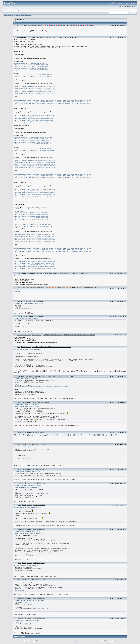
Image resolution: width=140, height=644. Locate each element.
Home (7, 15)
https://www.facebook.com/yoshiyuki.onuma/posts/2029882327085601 (35, 164)
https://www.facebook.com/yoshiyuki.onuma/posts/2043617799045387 (35, 235)
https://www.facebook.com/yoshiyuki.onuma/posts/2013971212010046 (35, 90)
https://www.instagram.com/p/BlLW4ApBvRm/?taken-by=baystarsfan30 (35, 268)
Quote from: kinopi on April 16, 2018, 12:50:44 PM (26, 319)
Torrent (26, 13)
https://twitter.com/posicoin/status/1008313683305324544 (32, 63)
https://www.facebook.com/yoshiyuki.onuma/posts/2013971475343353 (35, 92)
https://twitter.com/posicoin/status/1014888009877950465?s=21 (33, 142)
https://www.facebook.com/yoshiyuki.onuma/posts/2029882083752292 (35, 161)
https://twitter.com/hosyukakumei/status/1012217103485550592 (33, 77)
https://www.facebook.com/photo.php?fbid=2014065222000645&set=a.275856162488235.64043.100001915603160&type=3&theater (53, 104)
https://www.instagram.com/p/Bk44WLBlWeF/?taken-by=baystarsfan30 (35, 191)
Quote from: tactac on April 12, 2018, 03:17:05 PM (27, 406)
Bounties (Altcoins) (37, 25)
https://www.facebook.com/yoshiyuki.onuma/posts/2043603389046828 (35, 241)
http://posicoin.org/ (19, 590)
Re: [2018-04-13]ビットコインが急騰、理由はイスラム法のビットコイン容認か (53, 376)
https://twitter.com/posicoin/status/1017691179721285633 (31, 216)
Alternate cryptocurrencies (24, 25)
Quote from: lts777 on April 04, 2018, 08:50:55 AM (27, 509)
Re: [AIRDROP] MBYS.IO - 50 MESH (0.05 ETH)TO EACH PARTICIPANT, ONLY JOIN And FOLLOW (69, 335)
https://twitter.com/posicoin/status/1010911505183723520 (32, 70)
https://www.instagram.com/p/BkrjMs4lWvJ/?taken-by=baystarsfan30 (34, 122)
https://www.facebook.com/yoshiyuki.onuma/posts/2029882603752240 (35, 162)
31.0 (23, 13)
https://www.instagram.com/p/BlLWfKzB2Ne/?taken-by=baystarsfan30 (35, 262)
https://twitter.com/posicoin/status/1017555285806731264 (32, 213)
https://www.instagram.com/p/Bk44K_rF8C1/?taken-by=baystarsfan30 (35, 189)
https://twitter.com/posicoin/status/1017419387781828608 (31, 214)
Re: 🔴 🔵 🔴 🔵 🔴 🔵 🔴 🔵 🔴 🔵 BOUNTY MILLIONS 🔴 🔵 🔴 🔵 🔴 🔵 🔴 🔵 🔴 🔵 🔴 (68, 25)
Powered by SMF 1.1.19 (61, 641)
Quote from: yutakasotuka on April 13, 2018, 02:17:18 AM (28, 349)
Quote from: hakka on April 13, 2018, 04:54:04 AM (26, 405)
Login (19, 15)
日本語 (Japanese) (26, 301)
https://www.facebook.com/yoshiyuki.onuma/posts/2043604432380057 (35, 238)
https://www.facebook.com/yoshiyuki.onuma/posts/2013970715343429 (35, 87)
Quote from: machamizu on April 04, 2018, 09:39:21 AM (27, 531)
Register (24, 15)
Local (19, 301)
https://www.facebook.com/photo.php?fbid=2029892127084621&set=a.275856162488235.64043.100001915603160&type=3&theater (53, 178)
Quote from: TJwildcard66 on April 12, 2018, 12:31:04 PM (29, 351)
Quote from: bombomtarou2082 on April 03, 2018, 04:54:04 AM (29, 600)
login (19, 10)
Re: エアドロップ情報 (39, 505)
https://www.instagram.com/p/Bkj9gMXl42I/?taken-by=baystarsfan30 (34, 120)
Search (15, 15)
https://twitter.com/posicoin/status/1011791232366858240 (32, 66)
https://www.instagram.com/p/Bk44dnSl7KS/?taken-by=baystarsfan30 (35, 193)
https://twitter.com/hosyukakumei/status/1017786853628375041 (33, 225)
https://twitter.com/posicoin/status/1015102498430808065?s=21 (33, 137)
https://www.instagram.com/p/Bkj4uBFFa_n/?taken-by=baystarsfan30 (35, 115)
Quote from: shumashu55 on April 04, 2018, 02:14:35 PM (27, 507)
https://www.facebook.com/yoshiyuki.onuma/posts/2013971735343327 (35, 93)
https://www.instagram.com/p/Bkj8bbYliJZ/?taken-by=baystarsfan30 (34, 119)
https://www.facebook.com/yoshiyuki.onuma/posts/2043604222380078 (35, 240)
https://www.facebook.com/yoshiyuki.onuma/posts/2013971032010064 (35, 88)
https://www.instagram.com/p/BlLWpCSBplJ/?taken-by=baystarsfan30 (35, 265)
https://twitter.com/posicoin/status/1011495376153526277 (32, 68)
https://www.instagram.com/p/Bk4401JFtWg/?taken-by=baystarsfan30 (35, 194)
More (29, 15)
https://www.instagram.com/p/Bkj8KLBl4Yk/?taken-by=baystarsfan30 (34, 117)
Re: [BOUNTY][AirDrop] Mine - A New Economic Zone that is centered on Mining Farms (65, 274)
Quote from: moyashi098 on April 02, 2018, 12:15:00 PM (28, 533)
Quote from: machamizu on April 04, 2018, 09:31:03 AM (27, 472)
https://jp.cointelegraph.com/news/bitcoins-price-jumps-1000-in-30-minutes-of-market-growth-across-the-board (42, 387)
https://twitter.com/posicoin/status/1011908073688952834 (31, 65)
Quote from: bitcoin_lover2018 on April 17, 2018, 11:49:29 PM (29, 303)
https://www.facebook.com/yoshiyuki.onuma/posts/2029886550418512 (35, 166)
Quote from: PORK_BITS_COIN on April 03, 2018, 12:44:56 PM (29, 582)
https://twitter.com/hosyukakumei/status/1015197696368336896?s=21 (35, 149)
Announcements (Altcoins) (39, 288)
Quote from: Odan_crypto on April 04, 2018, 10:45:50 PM (27, 485)
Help (11, 15)
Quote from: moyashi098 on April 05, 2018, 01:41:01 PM (27, 447)
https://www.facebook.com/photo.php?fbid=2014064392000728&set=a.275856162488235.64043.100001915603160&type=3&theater (53, 102)
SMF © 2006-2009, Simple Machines (76, 641)
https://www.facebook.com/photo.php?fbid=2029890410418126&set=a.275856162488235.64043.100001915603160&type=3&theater (53, 174)
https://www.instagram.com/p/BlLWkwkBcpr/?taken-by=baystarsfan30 (35, 263)
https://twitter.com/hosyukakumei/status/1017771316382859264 (33, 226)
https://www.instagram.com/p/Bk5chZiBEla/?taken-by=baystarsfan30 (34, 196)
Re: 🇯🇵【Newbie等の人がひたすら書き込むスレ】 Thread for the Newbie (52, 347)
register (23, 10)
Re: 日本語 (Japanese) (38, 301)
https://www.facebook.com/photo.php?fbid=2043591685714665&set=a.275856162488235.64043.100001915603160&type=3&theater (53, 250)
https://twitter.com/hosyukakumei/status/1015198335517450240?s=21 (35, 151)
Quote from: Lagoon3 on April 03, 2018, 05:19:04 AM (26, 620)
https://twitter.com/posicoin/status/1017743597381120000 (31, 218)
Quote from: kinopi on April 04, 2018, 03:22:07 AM (26, 565)
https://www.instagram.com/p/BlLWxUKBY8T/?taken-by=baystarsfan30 (35, 267)
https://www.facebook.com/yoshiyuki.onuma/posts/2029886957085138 (35, 167)
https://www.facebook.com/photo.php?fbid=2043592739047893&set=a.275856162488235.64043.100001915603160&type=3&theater (53, 248)
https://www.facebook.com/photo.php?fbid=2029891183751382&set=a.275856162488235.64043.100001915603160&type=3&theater (53, 176)
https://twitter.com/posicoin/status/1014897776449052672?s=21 (33, 139)
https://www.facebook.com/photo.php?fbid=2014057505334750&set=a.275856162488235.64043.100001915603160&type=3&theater (53, 100)
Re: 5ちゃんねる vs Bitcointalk (41, 402)
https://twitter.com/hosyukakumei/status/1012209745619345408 (33, 75)
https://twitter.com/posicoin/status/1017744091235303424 (31, 220)
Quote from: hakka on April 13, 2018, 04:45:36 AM (26, 378)
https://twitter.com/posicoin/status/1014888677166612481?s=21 (33, 140)
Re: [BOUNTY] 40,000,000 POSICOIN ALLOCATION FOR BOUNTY (60, 37)
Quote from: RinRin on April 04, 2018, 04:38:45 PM (27, 487)
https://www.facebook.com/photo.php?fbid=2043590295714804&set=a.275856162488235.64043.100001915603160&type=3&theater (53, 251)
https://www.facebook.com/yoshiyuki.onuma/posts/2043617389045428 (35, 236)
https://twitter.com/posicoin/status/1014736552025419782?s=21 (33, 144)
